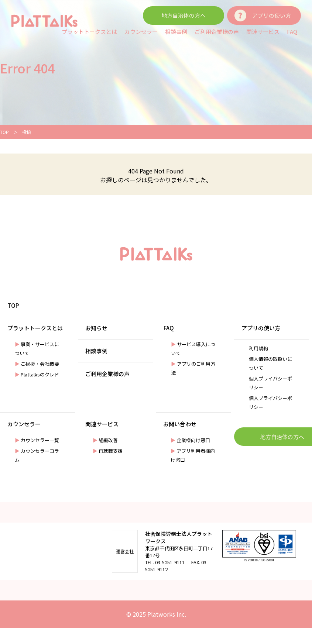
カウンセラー (141, 32)
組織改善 (105, 440)
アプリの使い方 (272, 15)
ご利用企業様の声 (217, 32)
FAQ (292, 32)
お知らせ (96, 328)
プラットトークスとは (89, 32)
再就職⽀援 (108, 451)
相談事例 (176, 32)
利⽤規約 (258, 348)
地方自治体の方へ (184, 15)
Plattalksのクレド (37, 374)
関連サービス (263, 32)
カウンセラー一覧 (37, 440)
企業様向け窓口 (190, 440)
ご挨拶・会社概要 (37, 364)
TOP (4, 132)
